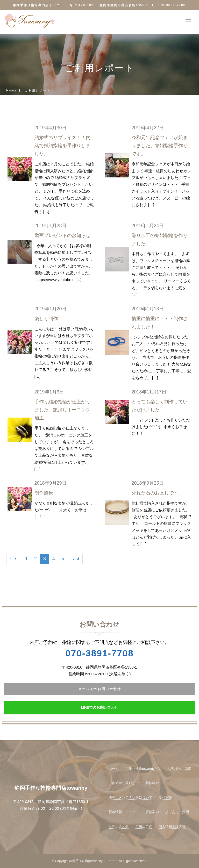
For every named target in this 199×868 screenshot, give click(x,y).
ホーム (114, 769)
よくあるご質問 (177, 812)
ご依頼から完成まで (124, 783)
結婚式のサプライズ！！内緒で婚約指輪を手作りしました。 (62, 146)
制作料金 (152, 783)
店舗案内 (152, 812)
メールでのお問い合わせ (100, 689)
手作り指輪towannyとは (143, 769)
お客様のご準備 (179, 769)
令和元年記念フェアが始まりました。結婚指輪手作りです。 (160, 146)
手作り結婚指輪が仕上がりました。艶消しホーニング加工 (62, 410)
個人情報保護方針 (172, 826)
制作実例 (166, 797)
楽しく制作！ (48, 319)
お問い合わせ (119, 826)
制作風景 (44, 493)
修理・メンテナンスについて (130, 797)
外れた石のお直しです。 (157, 493)
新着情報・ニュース (124, 812)
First (14, 559)
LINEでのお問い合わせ (99, 707)
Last (75, 559)
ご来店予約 (144, 826)
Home (12, 90)
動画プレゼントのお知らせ (62, 235)
